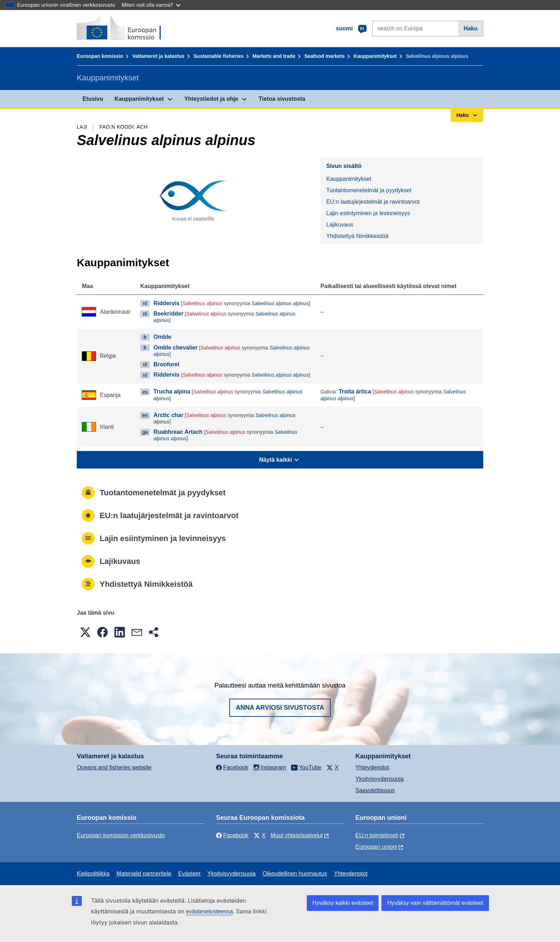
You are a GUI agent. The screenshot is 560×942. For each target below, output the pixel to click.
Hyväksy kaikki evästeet (343, 903)
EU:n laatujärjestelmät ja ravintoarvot (373, 202)
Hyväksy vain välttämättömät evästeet (435, 903)
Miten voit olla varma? (151, 5)
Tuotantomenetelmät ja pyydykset (369, 190)
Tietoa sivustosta (282, 99)
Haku (471, 28)
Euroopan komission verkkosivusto (121, 835)
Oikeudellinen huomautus (295, 874)
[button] (85, 632)
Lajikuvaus (340, 225)
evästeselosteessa (209, 911)
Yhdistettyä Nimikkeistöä (357, 236)
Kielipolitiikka (93, 874)
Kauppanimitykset (375, 56)
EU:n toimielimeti (377, 835)
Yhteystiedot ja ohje (211, 99)
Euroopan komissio (100, 56)
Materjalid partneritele (144, 874)
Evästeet (189, 874)
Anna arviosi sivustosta (280, 708)
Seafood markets (324, 56)
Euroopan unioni (376, 847)
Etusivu (93, 99)
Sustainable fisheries (219, 56)
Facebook (232, 835)
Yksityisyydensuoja (379, 779)
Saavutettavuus (375, 790)
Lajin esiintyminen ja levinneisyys (368, 213)
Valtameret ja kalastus (158, 56)
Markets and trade (274, 56)
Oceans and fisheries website (114, 767)
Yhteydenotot (372, 767)
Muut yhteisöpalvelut (297, 835)
